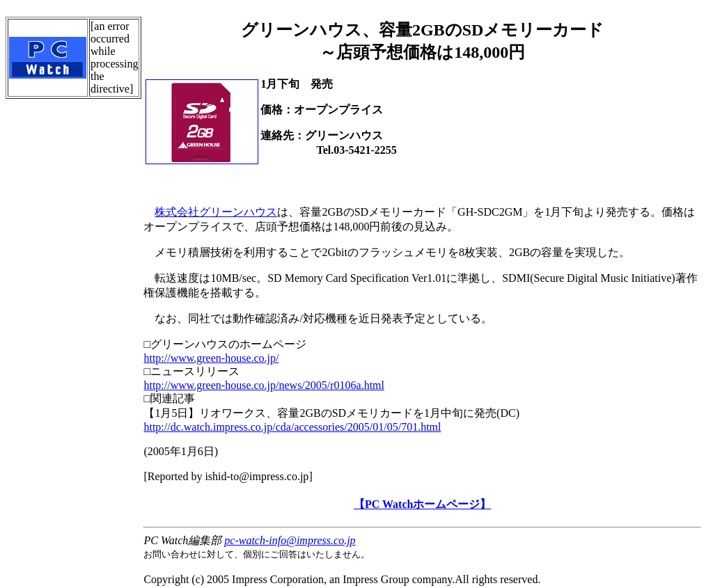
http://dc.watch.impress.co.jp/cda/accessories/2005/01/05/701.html (292, 427)
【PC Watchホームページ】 (422, 504)
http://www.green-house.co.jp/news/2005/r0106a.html (264, 385)
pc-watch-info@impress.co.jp (290, 540)
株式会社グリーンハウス (216, 212)
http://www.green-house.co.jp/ (211, 358)
